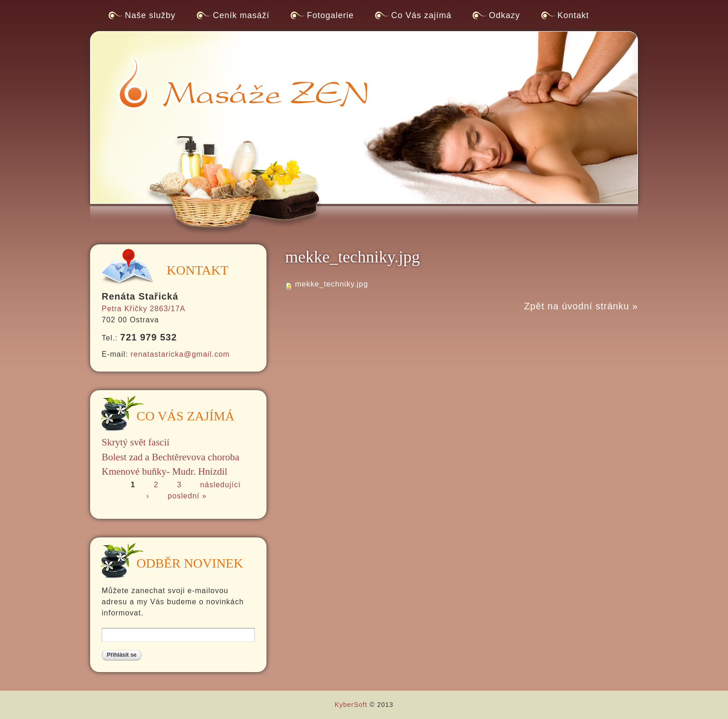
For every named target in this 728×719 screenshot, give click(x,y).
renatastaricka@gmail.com (180, 354)
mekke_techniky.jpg (331, 284)
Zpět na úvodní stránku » (581, 306)
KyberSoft (351, 705)
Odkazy (504, 15)
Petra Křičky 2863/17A (143, 309)
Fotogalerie (330, 15)
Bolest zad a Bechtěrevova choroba (170, 457)
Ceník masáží (241, 15)
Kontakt (573, 15)
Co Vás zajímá (422, 15)
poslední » (187, 496)
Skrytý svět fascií (136, 442)
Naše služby (150, 15)
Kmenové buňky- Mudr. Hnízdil (165, 471)
